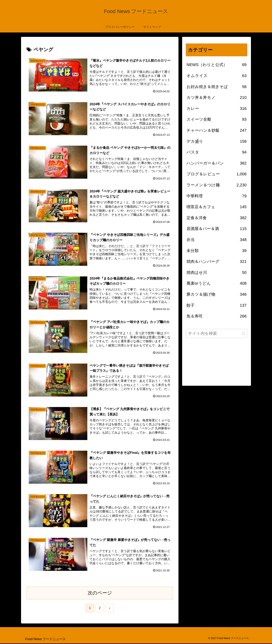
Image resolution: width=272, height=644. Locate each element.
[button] (244, 333)
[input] (217, 333)
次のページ (100, 594)
